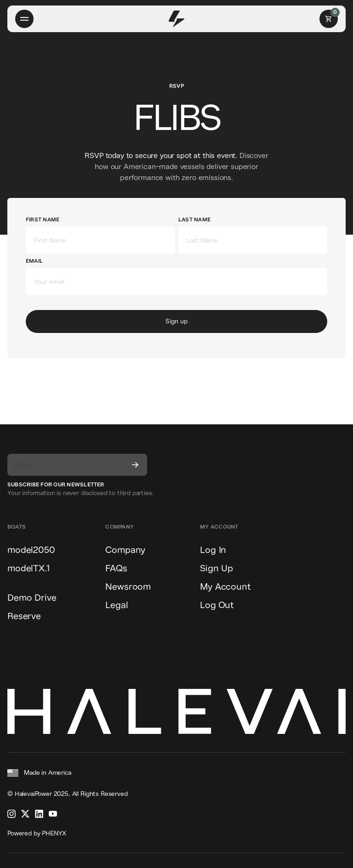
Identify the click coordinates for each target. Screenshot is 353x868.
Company (125, 550)
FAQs (116, 568)
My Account (225, 587)
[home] (177, 19)
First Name (43, 220)
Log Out (217, 605)
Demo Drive (32, 598)
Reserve (24, 616)
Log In (213, 550)
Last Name (194, 220)
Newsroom (128, 587)
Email (34, 261)
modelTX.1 (28, 568)
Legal (117, 605)
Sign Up (216, 568)
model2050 (31, 550)
